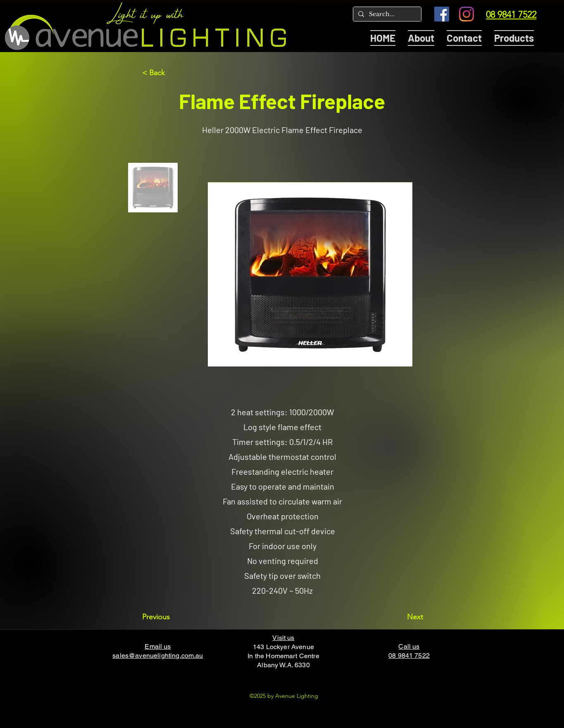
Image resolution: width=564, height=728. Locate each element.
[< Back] (169, 73)
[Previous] (169, 617)
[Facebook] (442, 14)
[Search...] (386, 14)
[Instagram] (466, 14)
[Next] (402, 617)
